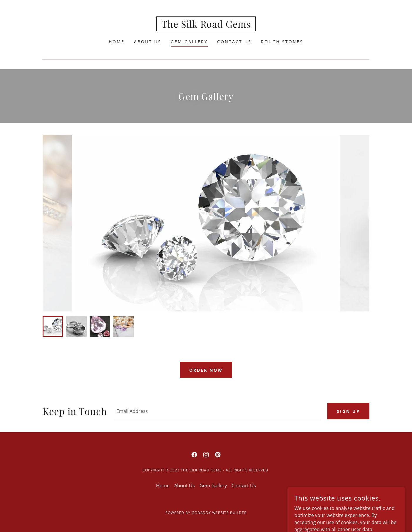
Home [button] (163, 486)
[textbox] (217, 411)
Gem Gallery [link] (189, 42)
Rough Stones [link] (282, 42)
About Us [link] (148, 42)
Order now (206, 370)
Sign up (348, 411)
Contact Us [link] (234, 42)
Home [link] (117, 42)
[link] (206, 26)
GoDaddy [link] (201, 513)
